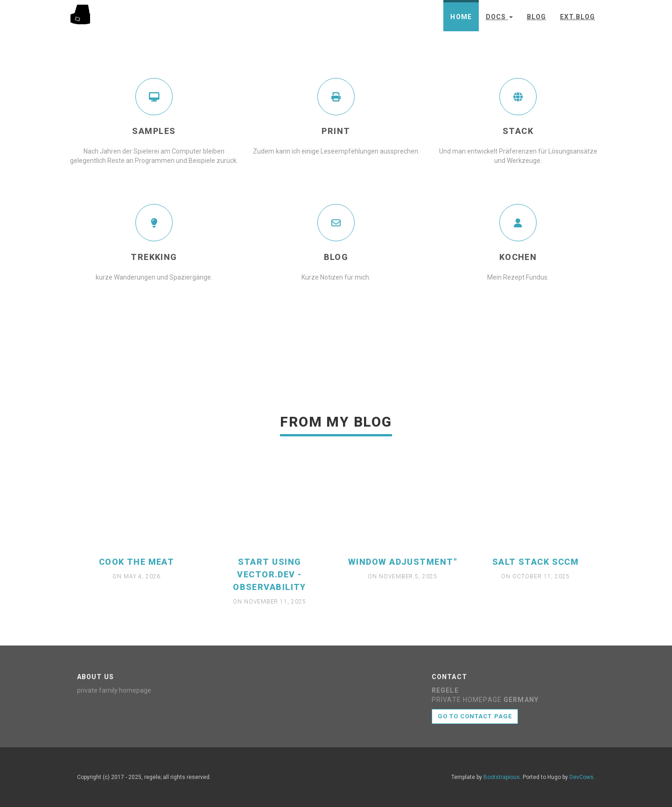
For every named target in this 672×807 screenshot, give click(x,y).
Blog (536, 17)
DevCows (581, 777)
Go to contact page (475, 716)
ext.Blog (577, 17)
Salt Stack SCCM (536, 562)
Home (461, 17)
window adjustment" (402, 562)
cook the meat (137, 562)
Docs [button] (499, 17)
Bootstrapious (502, 777)
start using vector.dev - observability (269, 574)
